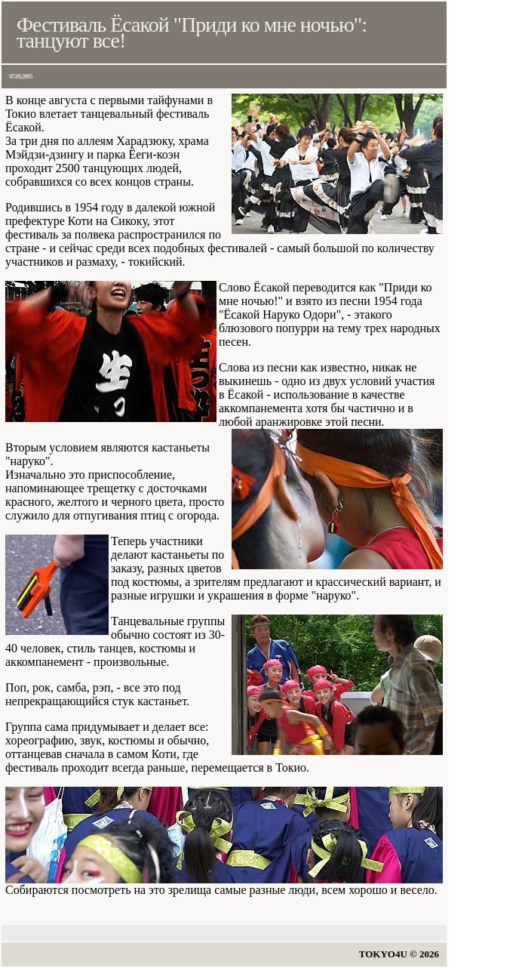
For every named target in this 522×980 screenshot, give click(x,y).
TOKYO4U (383, 954)
